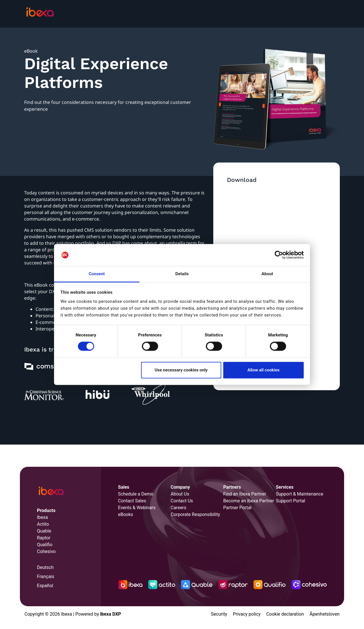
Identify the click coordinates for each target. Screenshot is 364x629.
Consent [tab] (97, 274)
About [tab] (267, 274)
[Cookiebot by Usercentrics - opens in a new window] (279, 255)
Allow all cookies (263, 370)
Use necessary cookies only (181, 370)
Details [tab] (182, 274)
